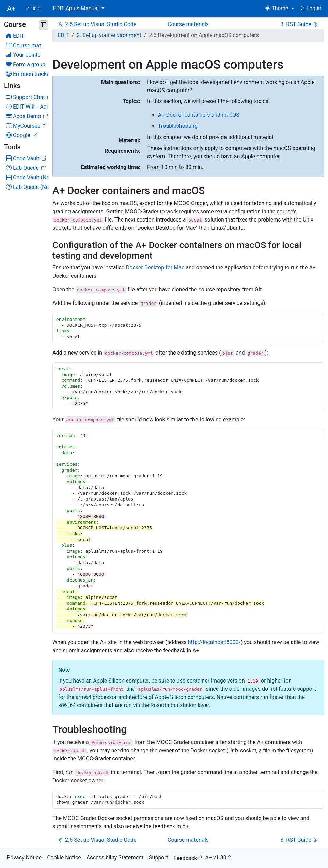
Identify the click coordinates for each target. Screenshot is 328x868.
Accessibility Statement (115, 858)
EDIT (63, 35)
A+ (11, 9)
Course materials (188, 24)
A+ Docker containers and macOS (199, 115)
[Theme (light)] (279, 9)
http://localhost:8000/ (214, 642)
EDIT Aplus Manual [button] (77, 8)
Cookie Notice (64, 858)
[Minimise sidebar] (44, 25)
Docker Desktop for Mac (155, 268)
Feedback (190, 857)
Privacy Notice (24, 858)
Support (158, 858)
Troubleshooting (178, 126)
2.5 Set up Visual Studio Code (97, 24)
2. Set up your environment (109, 35)
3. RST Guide (299, 24)
